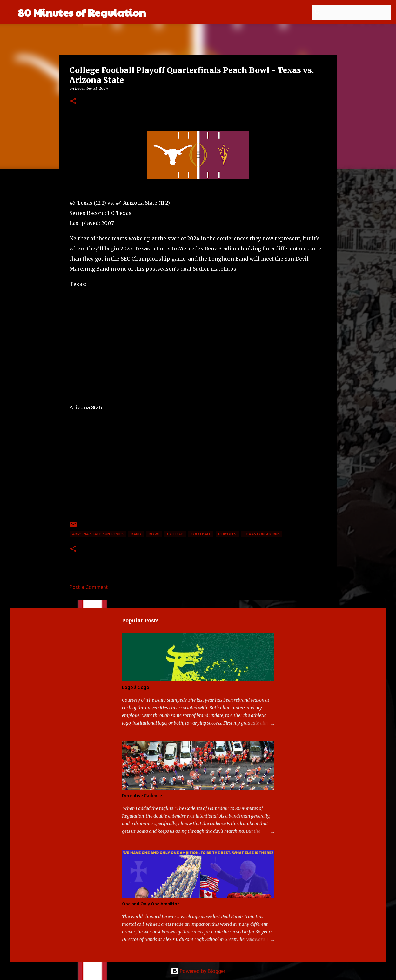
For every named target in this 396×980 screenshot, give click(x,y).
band (136, 534)
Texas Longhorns (262, 534)
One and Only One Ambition (151, 904)
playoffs (227, 534)
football (201, 534)
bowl (154, 534)
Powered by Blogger (198, 971)
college (175, 534)
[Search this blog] (358, 12)
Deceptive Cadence (142, 796)
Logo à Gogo (136, 687)
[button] (73, 101)
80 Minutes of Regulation (82, 12)
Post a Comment (89, 587)
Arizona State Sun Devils (98, 534)
